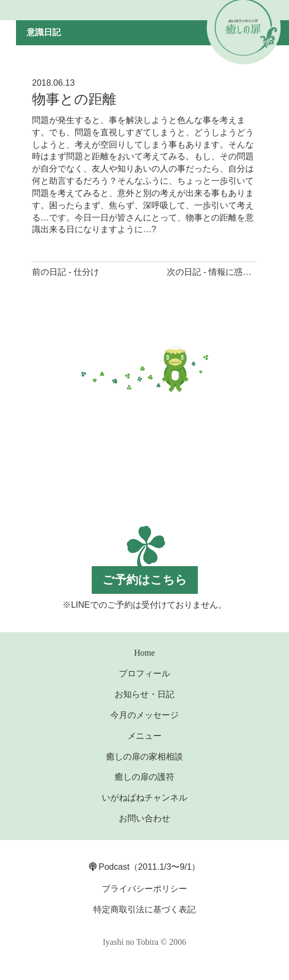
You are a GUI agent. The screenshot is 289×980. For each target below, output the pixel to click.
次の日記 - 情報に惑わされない (226, 272)
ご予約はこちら (145, 580)
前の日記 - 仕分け (66, 272)
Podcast (109, 867)
